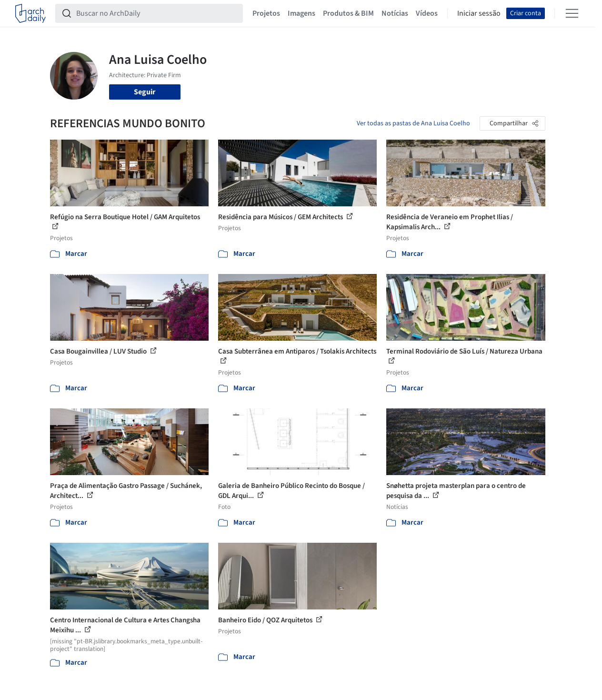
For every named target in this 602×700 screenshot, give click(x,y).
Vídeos (427, 13)
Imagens (301, 13)
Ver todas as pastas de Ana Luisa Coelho (413, 123)
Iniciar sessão (479, 13)
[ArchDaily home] (30, 13)
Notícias (395, 13)
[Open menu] (572, 13)
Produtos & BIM (348, 13)
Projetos (266, 13)
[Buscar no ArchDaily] (157, 13)
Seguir (145, 92)
